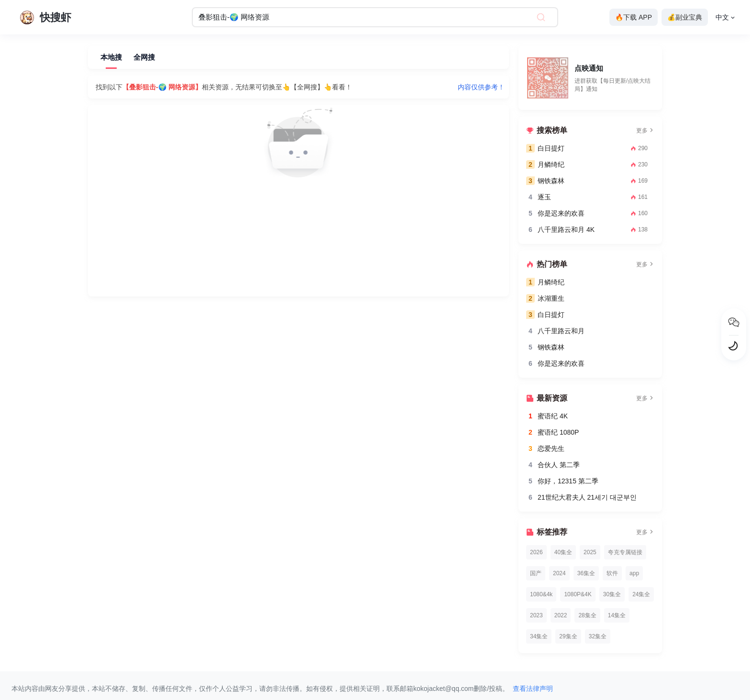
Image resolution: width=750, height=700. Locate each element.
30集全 (612, 594)
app (634, 573)
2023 (536, 615)
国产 (536, 573)
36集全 (586, 573)
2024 (559, 573)
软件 (612, 573)
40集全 (563, 552)
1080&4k (541, 594)
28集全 (587, 615)
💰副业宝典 (685, 17)
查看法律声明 (533, 689)
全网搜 (144, 57)
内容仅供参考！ (481, 87)
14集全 (617, 615)
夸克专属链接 (625, 552)
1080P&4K (578, 594)
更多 (645, 131)
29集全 (568, 636)
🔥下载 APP (634, 17)
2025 (590, 552)
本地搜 (111, 57)
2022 (561, 615)
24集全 (641, 594)
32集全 (598, 636)
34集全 (539, 636)
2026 (536, 552)
